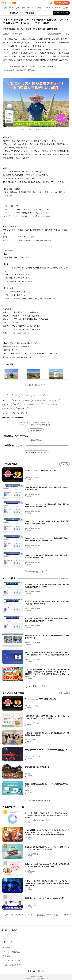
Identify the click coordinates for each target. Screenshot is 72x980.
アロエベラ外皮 (9, 409)
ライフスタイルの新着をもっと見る (36, 800)
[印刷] (27, 413)
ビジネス (66, 8)
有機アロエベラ (22, 409)
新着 (5, 8)
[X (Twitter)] (18, 413)
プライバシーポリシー (11, 961)
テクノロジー (26, 396)
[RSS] (43, 971)
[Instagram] (38, 971)
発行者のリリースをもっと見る (36, 453)
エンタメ (11, 8)
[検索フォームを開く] (51, 3)
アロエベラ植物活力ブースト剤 (32, 405)
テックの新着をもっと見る (36, 686)
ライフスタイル (48, 8)
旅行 (24, 8)
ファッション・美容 (34, 8)
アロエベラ (17, 401)
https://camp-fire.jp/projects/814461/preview (20, 70)
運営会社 (6, 948)
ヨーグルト (7, 405)
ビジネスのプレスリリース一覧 (22, 915)
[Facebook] (14, 413)
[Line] (22, 413)
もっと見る (65, 464)
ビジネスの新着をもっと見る (36, 572)
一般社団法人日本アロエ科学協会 (58, 34)
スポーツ (58, 8)
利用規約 (6, 956)
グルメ (18, 8)
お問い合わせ (36, 431)
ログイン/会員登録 (62, 3)
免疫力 (16, 405)
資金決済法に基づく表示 (12, 965)
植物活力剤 (55, 401)
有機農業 (26, 401)
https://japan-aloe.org (21, 333)
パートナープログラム (11, 952)
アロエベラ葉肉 (50, 405)
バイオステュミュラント (40, 401)
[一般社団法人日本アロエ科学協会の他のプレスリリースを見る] (61, 13)
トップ (6, 915)
